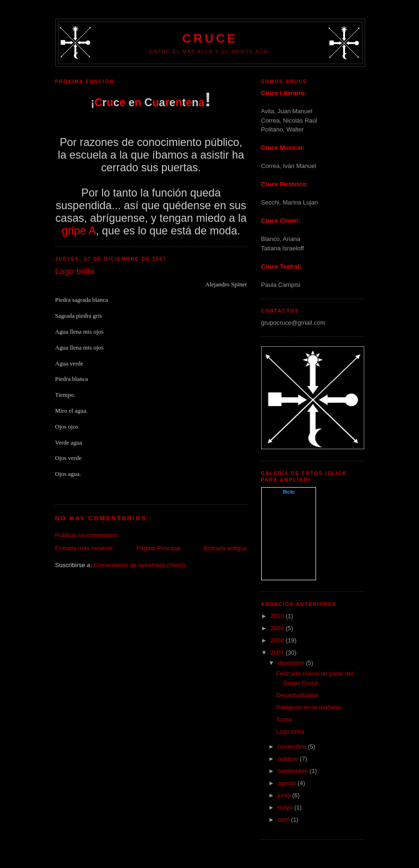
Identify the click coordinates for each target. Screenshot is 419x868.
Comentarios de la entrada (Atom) (140, 565)
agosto (288, 783)
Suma (284, 719)
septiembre (294, 771)
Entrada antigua (226, 548)
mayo (286, 807)
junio (285, 795)
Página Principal (158, 548)
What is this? (289, 575)
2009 (278, 628)
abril (284, 820)
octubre (289, 759)
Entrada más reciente (84, 548)
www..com (288, 492)
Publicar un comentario (86, 535)
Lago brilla (290, 732)
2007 (278, 653)
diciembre (292, 663)
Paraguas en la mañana (309, 707)
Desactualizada (297, 695)
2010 (278, 616)
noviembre (293, 747)
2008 (278, 640)
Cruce (210, 38)
